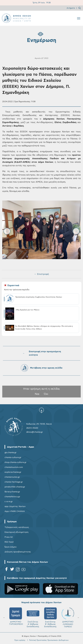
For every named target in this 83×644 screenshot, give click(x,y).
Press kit (9, 537)
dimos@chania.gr (35, 432)
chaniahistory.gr (12, 497)
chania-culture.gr (13, 457)
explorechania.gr (13, 472)
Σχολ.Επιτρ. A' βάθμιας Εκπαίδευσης (33, 617)
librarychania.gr (12, 492)
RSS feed (9, 542)
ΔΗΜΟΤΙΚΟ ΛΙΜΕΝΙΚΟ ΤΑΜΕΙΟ (68, 618)
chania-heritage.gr (14, 482)
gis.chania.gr (11, 452)
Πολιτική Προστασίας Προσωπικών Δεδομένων (49, 640)
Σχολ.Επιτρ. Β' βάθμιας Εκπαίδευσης (50, 617)
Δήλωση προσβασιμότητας (18, 552)
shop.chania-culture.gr (16, 462)
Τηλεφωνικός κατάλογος (17, 527)
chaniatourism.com (14, 467)
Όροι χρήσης (20, 640)
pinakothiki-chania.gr (15, 487)
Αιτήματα (71, 8)
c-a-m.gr (9, 502)
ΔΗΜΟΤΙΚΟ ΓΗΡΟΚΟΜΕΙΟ (16, 616)
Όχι (46, 394)
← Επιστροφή (41, 274)
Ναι (37, 394)
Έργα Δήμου (11, 547)
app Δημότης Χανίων (15, 506)
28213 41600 (32, 428)
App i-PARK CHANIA (15, 511)
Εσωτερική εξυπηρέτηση (16, 532)
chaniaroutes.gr (12, 477)
